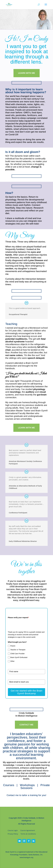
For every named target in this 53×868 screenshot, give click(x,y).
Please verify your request (18, 618)
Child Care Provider (18, 654)
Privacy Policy (13, 834)
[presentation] (26, 624)
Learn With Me (27, 73)
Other (12, 661)
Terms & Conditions (28, 834)
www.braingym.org (26, 857)
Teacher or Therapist (18, 650)
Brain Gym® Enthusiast (19, 657)
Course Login (13, 831)
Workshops (27, 785)
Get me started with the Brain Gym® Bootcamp (26, 692)
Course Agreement (28, 831)
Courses (9, 785)
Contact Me (26, 725)
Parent (13, 646)
